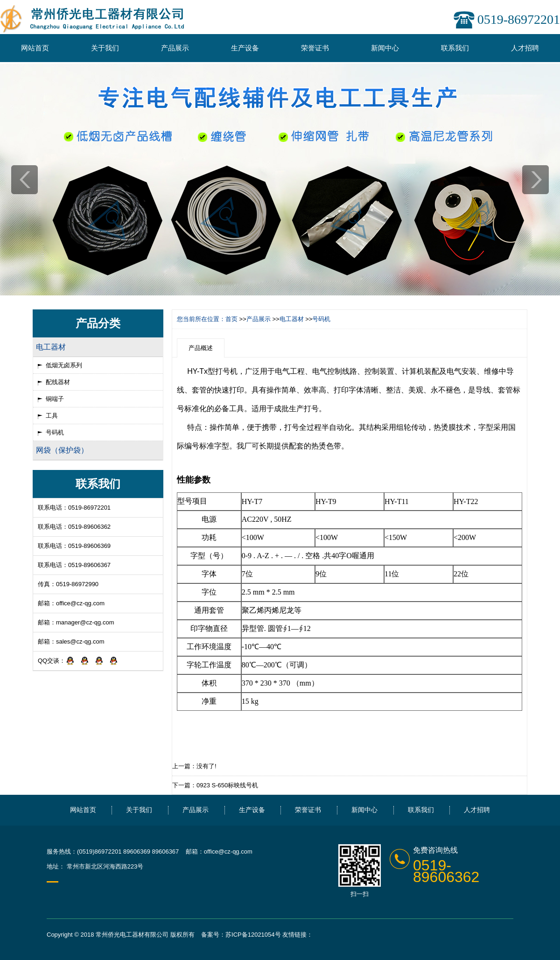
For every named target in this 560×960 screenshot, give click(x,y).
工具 (52, 416)
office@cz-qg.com (80, 603)
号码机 (55, 432)
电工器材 (292, 319)
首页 (231, 319)
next (535, 180)
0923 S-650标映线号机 (227, 785)
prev (24, 180)
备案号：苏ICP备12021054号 (241, 935)
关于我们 (105, 48)
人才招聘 (525, 48)
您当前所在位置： (201, 319)
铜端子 (55, 399)
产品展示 (175, 48)
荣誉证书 (315, 48)
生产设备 (245, 48)
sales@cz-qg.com (80, 641)
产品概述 (201, 348)
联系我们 (455, 48)
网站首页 (35, 48)
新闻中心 (385, 48)
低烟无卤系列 (64, 365)
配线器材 (58, 382)
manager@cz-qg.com (85, 622)
